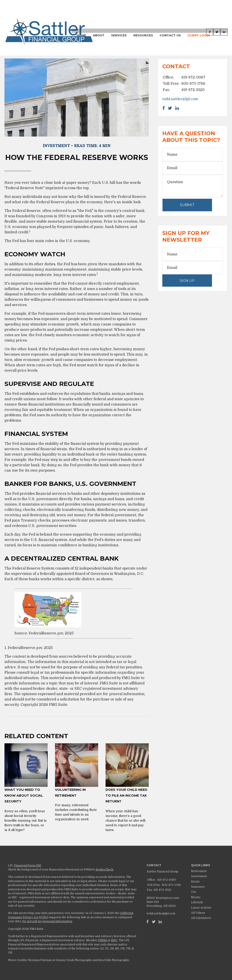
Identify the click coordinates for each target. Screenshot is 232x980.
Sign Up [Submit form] (187, 281)
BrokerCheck (105, 870)
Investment (199, 876)
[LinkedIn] (160, 922)
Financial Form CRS (27, 866)
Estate (195, 882)
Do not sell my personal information (47, 921)
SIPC (114, 940)
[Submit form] (187, 205)
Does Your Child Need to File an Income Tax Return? (126, 796)
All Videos (198, 913)
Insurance (198, 887)
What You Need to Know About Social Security (24, 796)
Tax (194, 892)
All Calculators (201, 918)
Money (196, 897)
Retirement (199, 871)
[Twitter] (154, 922)
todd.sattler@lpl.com (180, 99)
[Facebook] (148, 922)
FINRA (103, 940)
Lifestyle (197, 902)
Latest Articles (201, 908)
